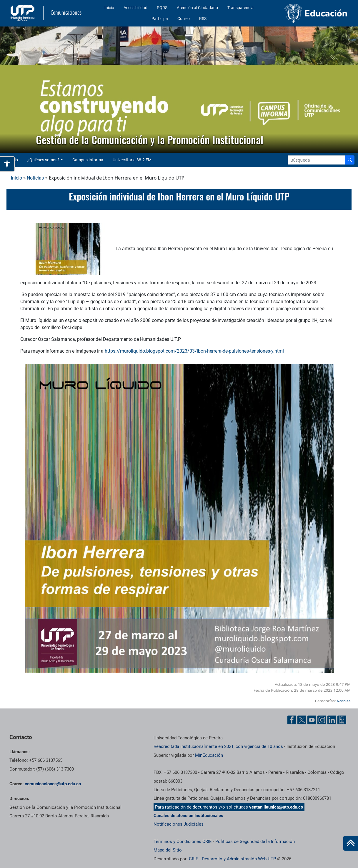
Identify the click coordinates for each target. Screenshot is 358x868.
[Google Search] (317, 160)
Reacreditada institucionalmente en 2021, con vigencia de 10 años (218, 746)
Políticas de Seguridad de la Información (255, 842)
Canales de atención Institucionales (188, 816)
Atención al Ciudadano (197, 8)
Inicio (109, 8)
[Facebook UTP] (292, 720)
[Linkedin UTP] (332, 720)
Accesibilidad (135, 8)
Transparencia (240, 8)
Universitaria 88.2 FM (132, 160)
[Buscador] (350, 160)
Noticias (35, 178)
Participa (160, 19)
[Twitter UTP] (302, 720)
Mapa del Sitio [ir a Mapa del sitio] (168, 850)
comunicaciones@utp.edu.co (53, 784)
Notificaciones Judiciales (179, 824)
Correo (184, 19)
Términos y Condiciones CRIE (183, 842)
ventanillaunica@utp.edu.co (276, 807)
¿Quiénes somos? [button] (43, 160)
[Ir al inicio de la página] (351, 843)
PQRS (162, 8)
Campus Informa (88, 160)
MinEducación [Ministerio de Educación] (209, 755)
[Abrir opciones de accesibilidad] (7, 164)
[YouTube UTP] (312, 720)
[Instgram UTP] (322, 720)
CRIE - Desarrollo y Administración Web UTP (232, 859)
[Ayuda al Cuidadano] (342, 720)
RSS (203, 19)
